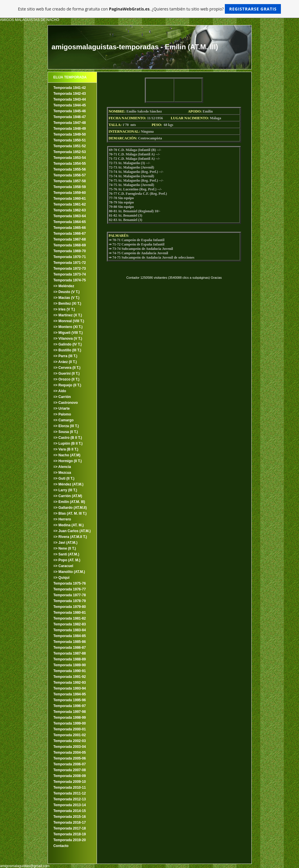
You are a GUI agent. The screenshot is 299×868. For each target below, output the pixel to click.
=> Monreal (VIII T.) (69, 321)
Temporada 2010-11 (70, 788)
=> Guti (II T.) (64, 478)
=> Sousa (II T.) (66, 432)
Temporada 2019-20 (70, 840)
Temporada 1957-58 (70, 181)
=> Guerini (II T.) (67, 373)
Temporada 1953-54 (70, 158)
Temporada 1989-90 (70, 665)
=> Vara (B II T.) (66, 449)
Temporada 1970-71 (70, 257)
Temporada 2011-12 (70, 793)
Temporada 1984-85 (70, 636)
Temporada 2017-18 (70, 828)
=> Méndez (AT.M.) (68, 484)
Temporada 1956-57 (70, 175)
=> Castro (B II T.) (68, 438)
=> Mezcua (62, 473)
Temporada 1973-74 (70, 274)
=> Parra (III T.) (65, 356)
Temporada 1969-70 (70, 251)
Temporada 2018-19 (70, 834)
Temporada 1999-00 (70, 723)
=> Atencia (62, 467)
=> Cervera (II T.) (67, 368)
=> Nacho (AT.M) (67, 455)
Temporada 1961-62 (70, 204)
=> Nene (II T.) (65, 548)
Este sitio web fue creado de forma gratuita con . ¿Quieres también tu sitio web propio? (150, 9)
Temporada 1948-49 (70, 129)
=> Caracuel (63, 566)
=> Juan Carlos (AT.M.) (72, 531)
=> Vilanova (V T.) (68, 339)
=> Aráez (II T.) (65, 362)
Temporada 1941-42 (70, 88)
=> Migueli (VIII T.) (68, 333)
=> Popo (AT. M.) (67, 560)
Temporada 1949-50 (70, 134)
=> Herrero (62, 519)
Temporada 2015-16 (70, 817)
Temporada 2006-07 (70, 764)
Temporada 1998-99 (70, 718)
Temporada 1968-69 (70, 245)
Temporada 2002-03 (70, 741)
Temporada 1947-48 (70, 123)
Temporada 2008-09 (70, 776)
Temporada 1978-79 (70, 601)
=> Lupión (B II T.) (68, 443)
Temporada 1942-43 (70, 94)
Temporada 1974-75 (70, 280)
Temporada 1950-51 (70, 140)
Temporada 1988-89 (70, 659)
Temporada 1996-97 (70, 706)
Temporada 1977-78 (70, 595)
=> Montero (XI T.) (68, 327)
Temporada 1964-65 (70, 222)
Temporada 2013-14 (70, 805)
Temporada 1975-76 (70, 583)
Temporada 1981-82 (70, 618)
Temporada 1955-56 (70, 169)
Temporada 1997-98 (70, 712)
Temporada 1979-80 (70, 607)
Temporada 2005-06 (70, 758)
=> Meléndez (64, 286)
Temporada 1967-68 (70, 239)
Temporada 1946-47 (70, 117)
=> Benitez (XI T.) (67, 304)
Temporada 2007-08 (70, 770)
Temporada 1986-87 (70, 648)
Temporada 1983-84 (70, 630)
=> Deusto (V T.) (67, 292)
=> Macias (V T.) (66, 298)
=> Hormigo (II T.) (68, 461)
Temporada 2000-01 (70, 729)
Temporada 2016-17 (70, 823)
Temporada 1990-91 (70, 671)
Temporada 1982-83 (70, 624)
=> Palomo (62, 414)
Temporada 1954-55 (70, 164)
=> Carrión (62, 397)
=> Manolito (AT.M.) (69, 572)
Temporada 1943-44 (70, 99)
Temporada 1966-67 (70, 234)
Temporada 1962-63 (70, 210)
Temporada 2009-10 (70, 782)
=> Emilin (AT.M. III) (69, 502)
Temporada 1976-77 (70, 589)
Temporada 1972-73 (70, 269)
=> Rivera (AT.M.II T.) (70, 537)
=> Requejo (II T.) (67, 385)
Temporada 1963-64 (70, 216)
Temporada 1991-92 (70, 677)
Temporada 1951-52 (70, 146)
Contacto (61, 846)
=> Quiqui (61, 578)
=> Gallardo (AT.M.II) (70, 508)
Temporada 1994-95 (70, 694)
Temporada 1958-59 (70, 187)
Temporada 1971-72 (70, 263)
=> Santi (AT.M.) (66, 554)
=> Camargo (64, 420)
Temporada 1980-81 (70, 613)
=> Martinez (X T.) (68, 315)
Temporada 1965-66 (70, 228)
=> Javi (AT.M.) (65, 543)
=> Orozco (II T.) (66, 379)
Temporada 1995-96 (70, 700)
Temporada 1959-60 (70, 193)
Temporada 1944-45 (70, 105)
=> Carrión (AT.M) (68, 496)
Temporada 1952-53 (70, 152)
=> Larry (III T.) (65, 490)
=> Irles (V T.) (64, 309)
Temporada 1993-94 (70, 688)
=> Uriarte (62, 408)
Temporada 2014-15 (70, 811)
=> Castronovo (66, 403)
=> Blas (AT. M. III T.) (70, 513)
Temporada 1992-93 (70, 683)
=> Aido (60, 391)
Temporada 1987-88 (70, 653)
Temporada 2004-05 (70, 753)
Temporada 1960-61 (70, 199)
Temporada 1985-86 (70, 642)
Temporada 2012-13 (70, 799)
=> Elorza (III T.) (66, 426)
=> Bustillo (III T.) (67, 350)
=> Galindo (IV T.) (68, 344)
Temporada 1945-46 (70, 111)
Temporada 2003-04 (70, 747)
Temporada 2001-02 (70, 735)
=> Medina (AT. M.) (69, 525)
